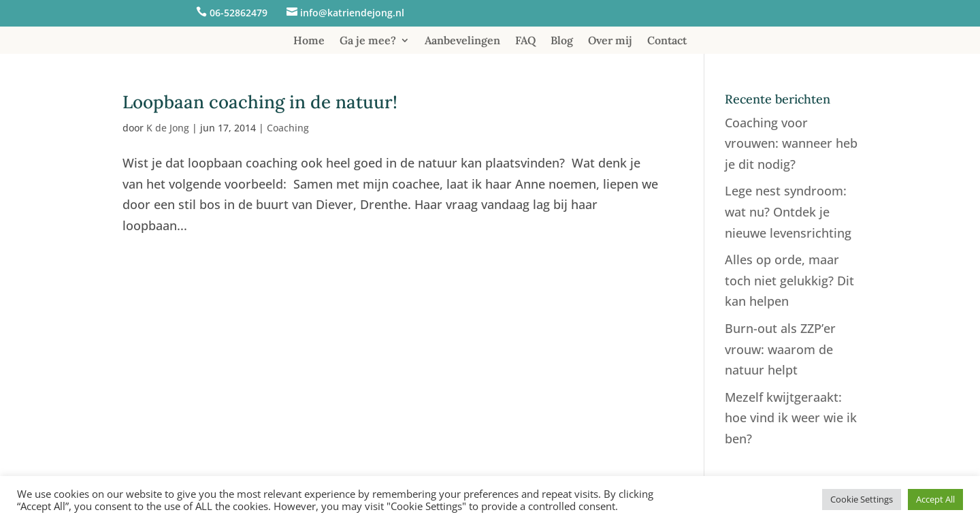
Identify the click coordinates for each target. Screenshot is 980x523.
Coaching (288, 128)
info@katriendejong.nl (352, 13)
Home (309, 41)
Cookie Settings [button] (862, 499)
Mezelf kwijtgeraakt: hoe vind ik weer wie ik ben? (791, 418)
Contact (667, 41)
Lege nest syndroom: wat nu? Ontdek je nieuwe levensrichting (788, 211)
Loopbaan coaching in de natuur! (260, 102)
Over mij (610, 41)
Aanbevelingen (462, 41)
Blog (562, 41)
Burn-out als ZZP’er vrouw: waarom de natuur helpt (780, 349)
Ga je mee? (368, 41)
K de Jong (168, 128)
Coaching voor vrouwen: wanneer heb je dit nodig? (791, 143)
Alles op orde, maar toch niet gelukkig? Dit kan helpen (789, 280)
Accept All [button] (935, 499)
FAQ (525, 41)
